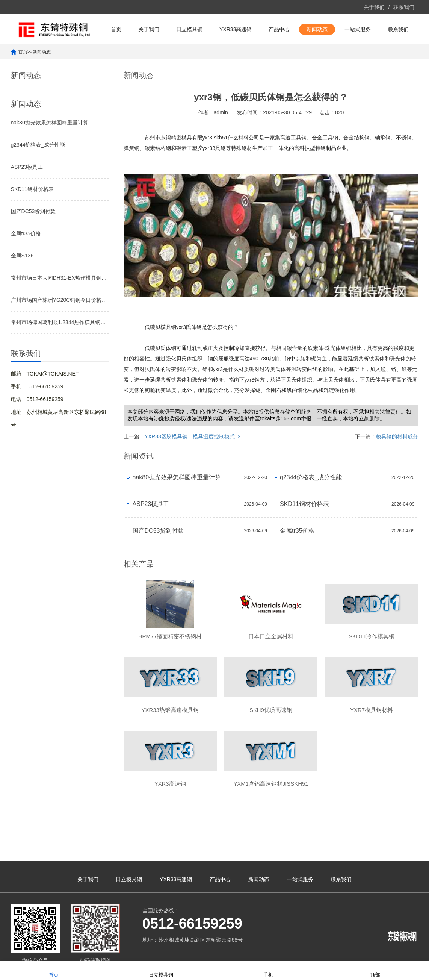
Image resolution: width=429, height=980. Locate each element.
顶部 (375, 970)
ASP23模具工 (27, 167)
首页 (116, 29)
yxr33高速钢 (375, 952)
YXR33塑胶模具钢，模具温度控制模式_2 (193, 436)
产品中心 (279, 29)
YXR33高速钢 (236, 29)
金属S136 (22, 256)
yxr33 (331, 952)
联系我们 (404, 7)
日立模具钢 (189, 29)
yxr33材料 (349, 952)
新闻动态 (317, 29)
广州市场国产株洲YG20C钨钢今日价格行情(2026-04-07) (60, 300)
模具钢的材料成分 (397, 436)
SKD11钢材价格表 (32, 189)
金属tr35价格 (26, 233)
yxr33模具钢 (404, 952)
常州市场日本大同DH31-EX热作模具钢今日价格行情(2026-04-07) (60, 278)
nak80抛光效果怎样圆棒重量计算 (50, 123)
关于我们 (374, 7)
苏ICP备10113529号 (209, 952)
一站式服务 (358, 29)
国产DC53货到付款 (33, 211)
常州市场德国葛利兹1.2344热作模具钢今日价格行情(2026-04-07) (60, 322)
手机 (268, 970)
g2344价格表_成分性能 (38, 145)
